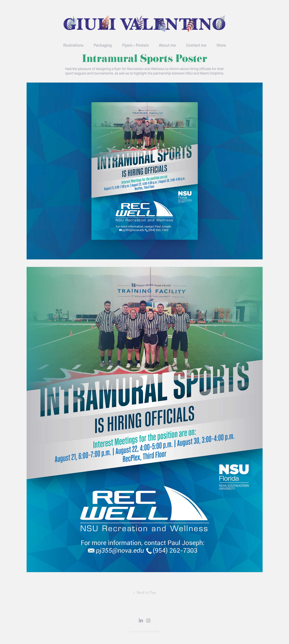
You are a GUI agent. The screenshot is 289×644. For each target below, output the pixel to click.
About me (167, 45)
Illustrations (73, 45)
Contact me (196, 45)
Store (221, 45)
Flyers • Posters (135, 45)
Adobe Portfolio (151, 631)
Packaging (103, 45)
